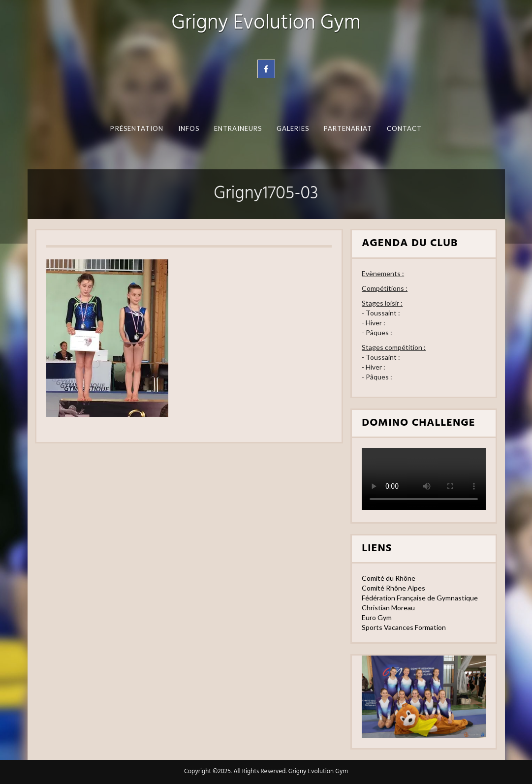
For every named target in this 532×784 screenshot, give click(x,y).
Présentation (137, 128)
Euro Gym (377, 617)
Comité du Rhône (389, 578)
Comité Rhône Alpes (393, 588)
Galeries (293, 128)
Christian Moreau (388, 608)
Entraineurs (238, 128)
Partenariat (348, 128)
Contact (404, 128)
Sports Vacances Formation (404, 627)
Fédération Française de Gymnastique (420, 598)
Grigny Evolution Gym (266, 23)
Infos (188, 128)
